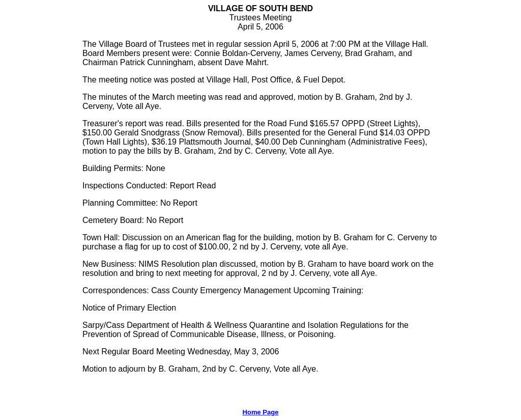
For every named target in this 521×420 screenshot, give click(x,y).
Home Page (261, 412)
